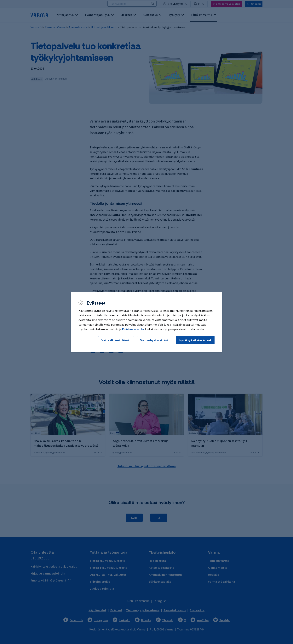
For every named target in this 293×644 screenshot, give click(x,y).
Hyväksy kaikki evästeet (195, 340)
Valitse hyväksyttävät (155, 340)
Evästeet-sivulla (133, 329)
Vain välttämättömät (116, 340)
